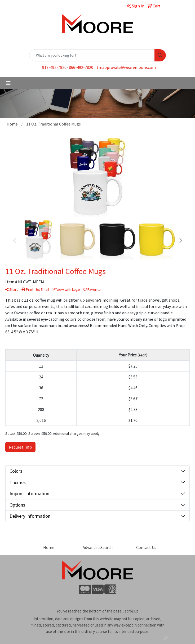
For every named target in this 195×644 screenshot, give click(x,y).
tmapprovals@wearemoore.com (126, 67)
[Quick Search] (92, 55)
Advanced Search (98, 547)
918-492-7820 (54, 67)
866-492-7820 (81, 67)
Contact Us (146, 547)
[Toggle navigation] (8, 83)
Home (49, 547)
